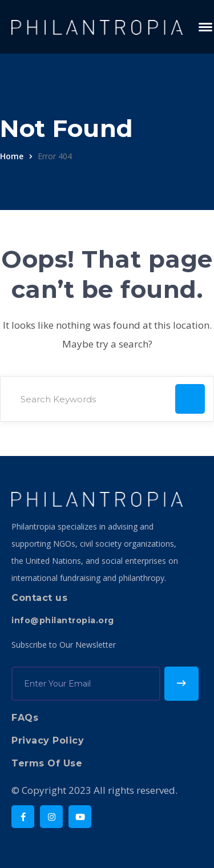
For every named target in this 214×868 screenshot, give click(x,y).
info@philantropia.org (63, 620)
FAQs (25, 718)
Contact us (39, 598)
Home (12, 156)
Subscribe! (181, 684)
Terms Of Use (47, 763)
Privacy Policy (48, 740)
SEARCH (190, 399)
